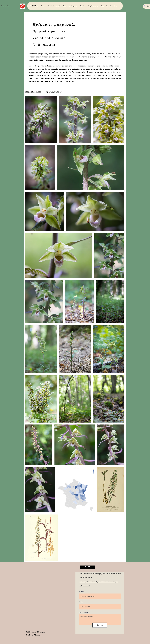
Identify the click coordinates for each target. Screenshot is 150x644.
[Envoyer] (100, 625)
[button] (43, 6)
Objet (81, 602)
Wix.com (37, 635)
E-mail (82, 592)
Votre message (83, 612)
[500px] (87, 567)
